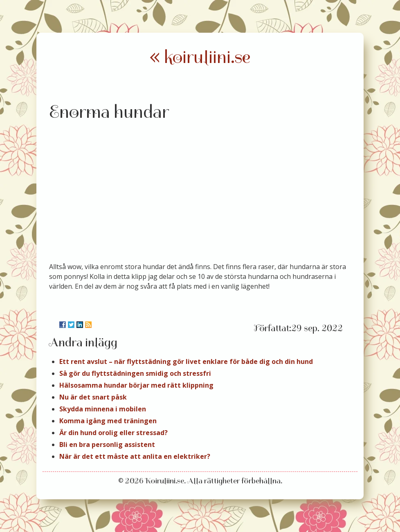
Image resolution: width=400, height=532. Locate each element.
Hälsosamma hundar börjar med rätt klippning (136, 385)
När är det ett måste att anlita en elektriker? (135, 456)
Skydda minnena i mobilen (103, 409)
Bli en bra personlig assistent (107, 444)
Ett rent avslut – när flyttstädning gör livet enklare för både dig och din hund (186, 361)
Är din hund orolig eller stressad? (113, 433)
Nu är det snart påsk (93, 397)
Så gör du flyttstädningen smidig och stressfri (135, 373)
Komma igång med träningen (108, 421)
